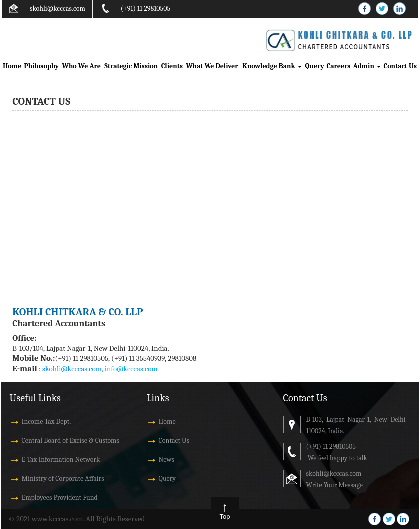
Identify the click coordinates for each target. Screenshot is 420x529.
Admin (367, 66)
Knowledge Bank (272, 66)
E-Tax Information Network (61, 459)
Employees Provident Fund (60, 497)
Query (314, 66)
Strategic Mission (131, 66)
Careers (338, 66)
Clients (172, 66)
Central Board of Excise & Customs (71, 440)
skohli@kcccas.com (58, 9)
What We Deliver (212, 66)
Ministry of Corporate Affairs (63, 478)
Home (12, 66)
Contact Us (400, 66)
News (166, 459)
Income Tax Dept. (47, 421)
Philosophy (41, 66)
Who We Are (82, 66)
